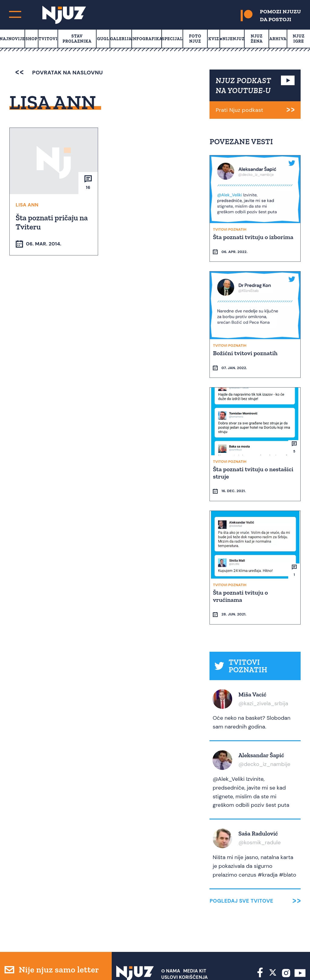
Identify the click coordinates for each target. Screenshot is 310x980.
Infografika (147, 39)
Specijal (172, 39)
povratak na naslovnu (59, 73)
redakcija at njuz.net (199, 964)
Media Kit (195, 935)
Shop (31, 39)
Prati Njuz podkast (239, 110)
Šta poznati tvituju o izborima (254, 237)
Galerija (121, 39)
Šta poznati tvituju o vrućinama (241, 569)
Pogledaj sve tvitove (241, 865)
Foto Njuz (195, 39)
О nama (171, 935)
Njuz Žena (257, 39)
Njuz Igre (299, 39)
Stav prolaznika (77, 39)
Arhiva (278, 39)
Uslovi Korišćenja (185, 941)
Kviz (214, 39)
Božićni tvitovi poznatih (246, 344)
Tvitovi (48, 39)
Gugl (103, 39)
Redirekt (295, 964)
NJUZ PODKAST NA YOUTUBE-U (243, 85)
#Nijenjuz (232, 39)
